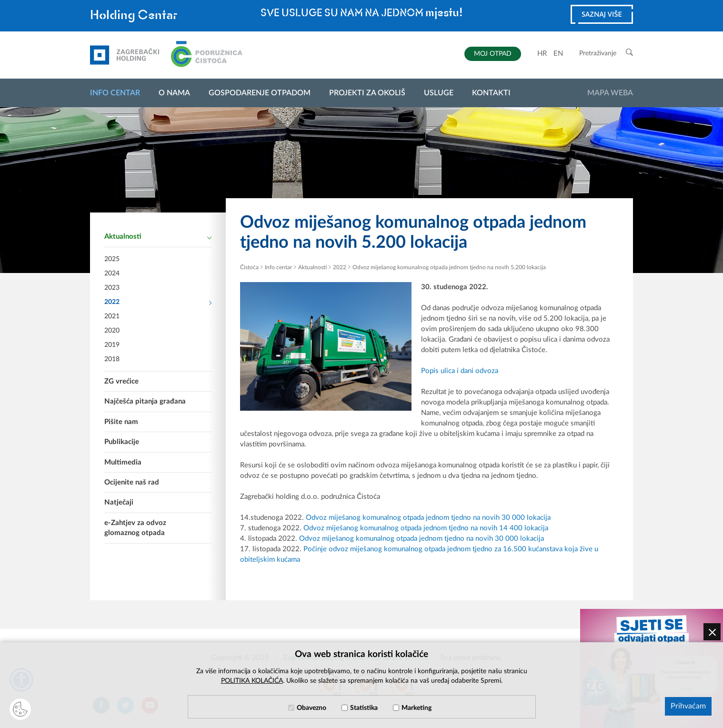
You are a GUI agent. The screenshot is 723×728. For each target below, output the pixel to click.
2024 (112, 273)
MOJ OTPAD (493, 54)
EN (558, 54)
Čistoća (249, 267)
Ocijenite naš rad (132, 482)
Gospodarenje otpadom (260, 93)
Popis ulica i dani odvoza (460, 371)
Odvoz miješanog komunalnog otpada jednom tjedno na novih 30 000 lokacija (428, 518)
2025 (112, 259)
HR (542, 54)
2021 (112, 316)
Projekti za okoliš (367, 93)
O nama (174, 93)
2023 (112, 288)
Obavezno (311, 708)
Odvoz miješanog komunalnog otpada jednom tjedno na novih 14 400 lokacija (426, 528)
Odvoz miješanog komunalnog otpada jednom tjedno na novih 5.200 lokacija (449, 267)
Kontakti (491, 93)
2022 (158, 303)
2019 (112, 345)
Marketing (417, 708)
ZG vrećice (121, 381)
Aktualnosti (158, 237)
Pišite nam (121, 422)
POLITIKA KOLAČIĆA (252, 681)
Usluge (439, 93)
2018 (112, 359)
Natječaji (119, 502)
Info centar (115, 93)
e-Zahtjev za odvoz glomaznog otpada (135, 528)
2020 (112, 331)
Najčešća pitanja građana (145, 401)
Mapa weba (610, 93)
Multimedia (123, 462)
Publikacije (122, 442)
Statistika (364, 708)
